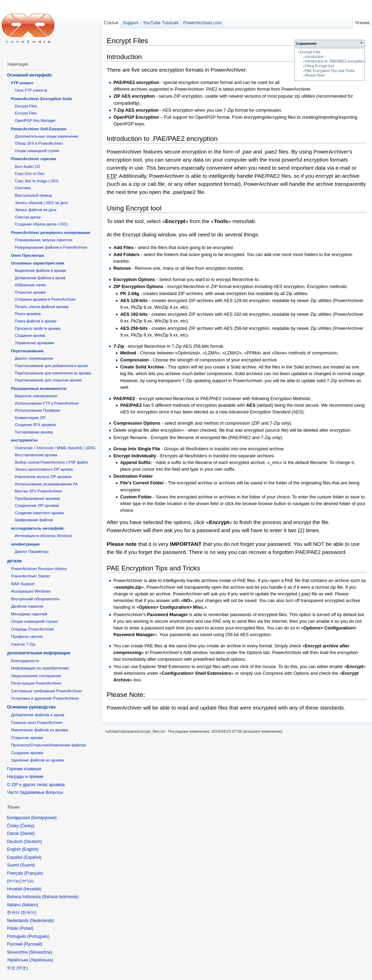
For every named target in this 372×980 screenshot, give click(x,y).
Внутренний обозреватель (35, 599)
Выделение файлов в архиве (40, 270)
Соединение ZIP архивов (37, 505)
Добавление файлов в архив (40, 278)
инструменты (24, 440)
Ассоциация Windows (31, 591)
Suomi (27, 865)
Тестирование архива (34, 432)
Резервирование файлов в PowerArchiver (51, 247)
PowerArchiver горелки (33, 159)
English (30, 849)
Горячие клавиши (24, 769)
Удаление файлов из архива (37, 760)
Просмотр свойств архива (38, 328)
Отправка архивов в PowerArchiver (45, 299)
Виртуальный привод (33, 195)
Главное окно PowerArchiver (37, 723)
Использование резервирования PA (46, 484)
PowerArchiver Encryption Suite (41, 99)
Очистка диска (28, 217)
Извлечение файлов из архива (39, 730)
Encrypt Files (310, 52)
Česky (27, 826)
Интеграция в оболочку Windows (44, 536)
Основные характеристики (37, 263)
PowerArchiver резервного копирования (50, 233)
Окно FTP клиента (31, 90)
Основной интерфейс (30, 75)
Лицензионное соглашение (36, 676)
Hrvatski (32, 889)
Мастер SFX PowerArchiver (38, 491)
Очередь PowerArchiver (32, 629)
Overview (23, 188)
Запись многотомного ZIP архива (44, 469)
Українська (41, 960)
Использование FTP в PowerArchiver (47, 403)
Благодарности (25, 661)
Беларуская (44, 818)
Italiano (30, 905)
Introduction (314, 57)
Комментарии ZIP (30, 418)
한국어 (28, 913)
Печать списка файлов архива (41, 307)
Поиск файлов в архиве (36, 321)
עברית (14, 881)
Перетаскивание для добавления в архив (51, 366)
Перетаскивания (27, 351)
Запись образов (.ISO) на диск (41, 203)
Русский (33, 944)
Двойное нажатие (27, 606)
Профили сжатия (27, 636)
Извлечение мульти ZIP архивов (43, 477)
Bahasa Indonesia (60, 897)
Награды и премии (25, 777)
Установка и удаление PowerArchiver (45, 698)
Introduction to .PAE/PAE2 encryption (335, 61)
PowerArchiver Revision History (39, 569)
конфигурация (25, 544)
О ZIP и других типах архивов (36, 785)
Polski (26, 928)
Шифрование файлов (34, 520)
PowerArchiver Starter (30, 576)
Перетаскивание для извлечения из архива (53, 373)
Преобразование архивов (37, 498)
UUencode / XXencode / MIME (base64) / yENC (55, 448)
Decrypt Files (26, 106)
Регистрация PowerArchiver (36, 683)
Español (32, 857)
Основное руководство (31, 707)
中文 (22, 968)
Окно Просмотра (27, 255)
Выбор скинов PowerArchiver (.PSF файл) (51, 462)
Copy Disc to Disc (30, 174)
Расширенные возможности (39, 388)
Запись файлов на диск (35, 210)
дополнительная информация (39, 653)
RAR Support (23, 584)
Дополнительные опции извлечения (46, 136)
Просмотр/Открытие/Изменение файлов (48, 745)
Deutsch (33, 842)
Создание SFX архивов (35, 425)
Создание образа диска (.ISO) (41, 224)
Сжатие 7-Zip (23, 644)
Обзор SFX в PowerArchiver (39, 143)
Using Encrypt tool (320, 66)
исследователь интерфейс (38, 528)
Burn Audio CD (27, 166)
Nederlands (42, 921)
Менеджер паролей (29, 614)
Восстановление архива (36, 455)
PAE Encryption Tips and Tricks (330, 71)
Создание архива (30, 335)
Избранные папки (30, 285)
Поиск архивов (28, 314)
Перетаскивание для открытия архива (48, 380)
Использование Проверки (37, 410)
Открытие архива (30, 292)
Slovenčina (41, 952)
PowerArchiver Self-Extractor (39, 129)
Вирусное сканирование (36, 396)
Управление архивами (34, 343)
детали (14, 561)
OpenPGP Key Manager (35, 120)
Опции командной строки (37, 151)
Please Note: (315, 75)
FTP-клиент (22, 83)
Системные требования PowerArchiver (46, 691)
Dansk (27, 834)
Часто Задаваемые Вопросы (35, 792)
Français (34, 873)
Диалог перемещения (34, 358)
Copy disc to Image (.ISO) (37, 181)
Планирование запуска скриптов (43, 240)
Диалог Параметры (32, 551)
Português (38, 936)
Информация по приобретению (40, 668)
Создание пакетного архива (39, 513)
